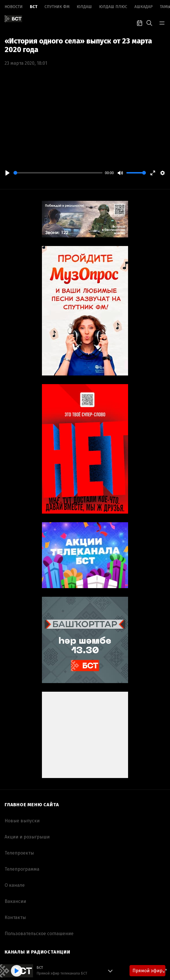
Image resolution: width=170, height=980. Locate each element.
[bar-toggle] (162, 22)
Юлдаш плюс (113, 7)
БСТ (34, 7)
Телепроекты (19, 853)
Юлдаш (84, 7)
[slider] (58, 173)
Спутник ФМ (57, 7)
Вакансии (15, 901)
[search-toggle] (149, 22)
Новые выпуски (22, 821)
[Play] (7, 173)
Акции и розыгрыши (27, 837)
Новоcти (14, 7)
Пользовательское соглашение (39, 934)
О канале (15, 885)
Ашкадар (144, 7)
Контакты (15, 917)
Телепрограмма (22, 869)
